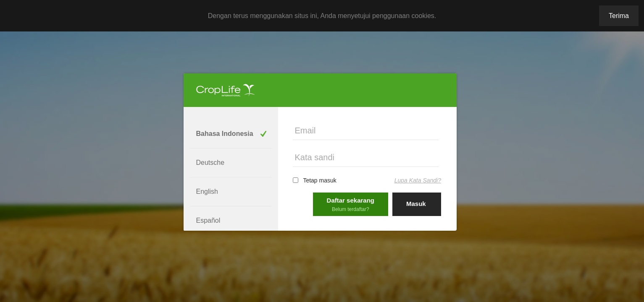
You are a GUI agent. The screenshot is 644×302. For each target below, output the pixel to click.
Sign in (417, 227)
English (207, 191)
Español (208, 220)
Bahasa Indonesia (225, 134)
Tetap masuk (319, 180)
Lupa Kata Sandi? (418, 180)
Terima (619, 16)
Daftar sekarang (351, 205)
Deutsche (210, 163)
